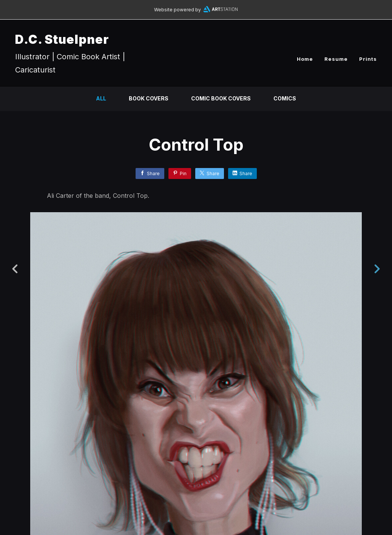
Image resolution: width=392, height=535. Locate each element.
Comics (285, 98)
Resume (336, 59)
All (101, 98)
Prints (368, 59)
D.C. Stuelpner (62, 39)
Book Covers (149, 98)
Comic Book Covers (221, 98)
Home (305, 59)
